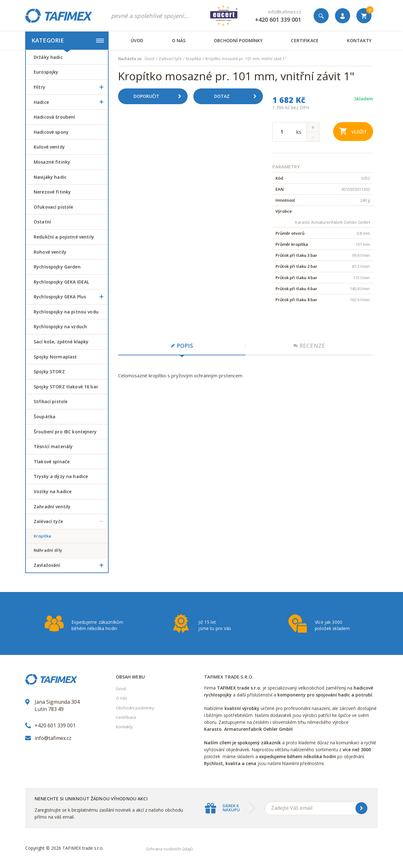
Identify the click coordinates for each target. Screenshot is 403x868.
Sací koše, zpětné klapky (61, 342)
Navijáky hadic (50, 177)
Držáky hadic (48, 57)
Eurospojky (46, 72)
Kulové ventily (49, 147)
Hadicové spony (51, 132)
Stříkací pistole (51, 401)
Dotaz (238, 96)
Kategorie (68, 40)
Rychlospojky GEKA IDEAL (61, 282)
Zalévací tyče (71, 521)
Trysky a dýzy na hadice (61, 476)
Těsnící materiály (53, 446)
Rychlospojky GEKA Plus (71, 297)
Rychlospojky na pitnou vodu (66, 312)
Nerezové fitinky (52, 192)
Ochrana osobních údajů (169, 849)
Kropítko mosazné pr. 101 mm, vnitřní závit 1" (246, 59)
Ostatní (42, 222)
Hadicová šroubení (54, 117)
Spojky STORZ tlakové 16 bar (66, 387)
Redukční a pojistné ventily (64, 237)
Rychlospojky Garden (57, 267)
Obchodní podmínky (238, 40)
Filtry (71, 87)
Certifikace (305, 40)
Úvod (137, 40)
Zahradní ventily (52, 507)
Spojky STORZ (49, 372)
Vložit (353, 131)
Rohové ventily (50, 252)
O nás (179, 40)
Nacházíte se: (130, 59)
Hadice (71, 102)
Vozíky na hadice (53, 491)
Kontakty (359, 40)
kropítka (42, 536)
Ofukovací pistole (53, 207)
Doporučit (160, 96)
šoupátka (45, 417)
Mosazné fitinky (52, 162)
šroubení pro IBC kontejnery (65, 432)
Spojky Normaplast (55, 357)
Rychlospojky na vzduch (60, 327)
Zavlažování (71, 565)
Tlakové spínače (52, 462)
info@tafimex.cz (285, 12)
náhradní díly (48, 550)
